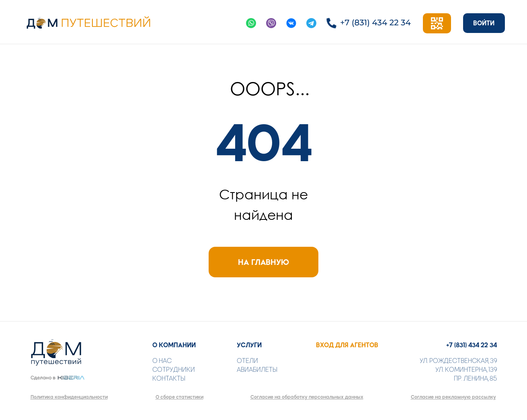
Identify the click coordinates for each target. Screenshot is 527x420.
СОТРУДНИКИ (174, 370)
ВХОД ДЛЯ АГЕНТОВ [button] (347, 345)
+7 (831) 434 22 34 (472, 345)
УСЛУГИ (249, 345)
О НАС (162, 361)
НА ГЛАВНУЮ (263, 262)
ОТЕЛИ (247, 361)
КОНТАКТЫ (169, 378)
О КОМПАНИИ (174, 345)
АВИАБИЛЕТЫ (257, 370)
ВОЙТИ (484, 23)
